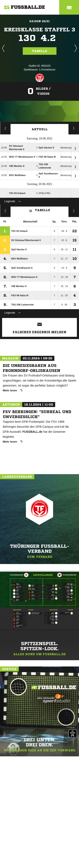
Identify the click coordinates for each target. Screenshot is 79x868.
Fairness (5, 211)
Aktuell (40, 129)
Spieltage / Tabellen (74, 128)
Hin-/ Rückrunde (74, 211)
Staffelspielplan (5, 128)
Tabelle (40, 51)
